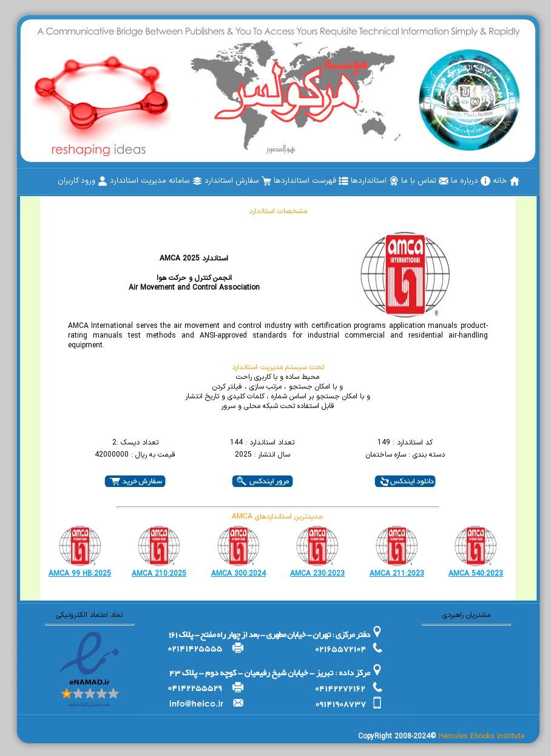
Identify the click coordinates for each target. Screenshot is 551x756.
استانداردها (375, 181)
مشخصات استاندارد (278, 211)
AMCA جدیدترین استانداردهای (278, 517)
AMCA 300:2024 (238, 574)
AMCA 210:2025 (159, 574)
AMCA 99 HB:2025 (80, 574)
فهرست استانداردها (311, 181)
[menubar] (289, 181)
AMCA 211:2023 (397, 574)
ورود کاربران (83, 181)
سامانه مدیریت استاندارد (156, 181)
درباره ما (471, 181)
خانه (506, 181)
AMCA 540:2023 (476, 574)
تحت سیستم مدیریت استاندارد (278, 367)
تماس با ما (425, 181)
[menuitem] (506, 181)
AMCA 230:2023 (317, 574)
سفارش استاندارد (238, 181)
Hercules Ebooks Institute (482, 737)
